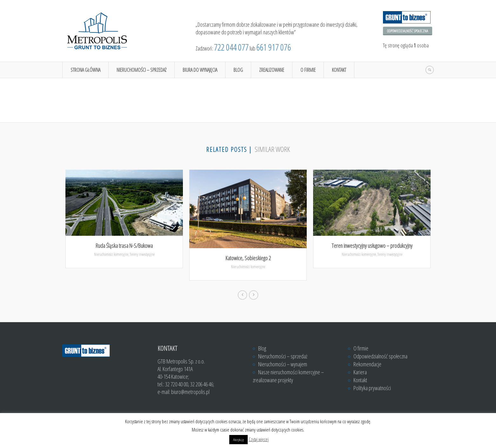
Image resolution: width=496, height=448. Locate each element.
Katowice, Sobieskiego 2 (248, 258)
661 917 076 (274, 47)
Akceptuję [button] (238, 440)
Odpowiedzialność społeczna (408, 31)
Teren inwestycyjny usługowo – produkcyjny (372, 246)
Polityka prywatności (372, 388)
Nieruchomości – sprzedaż (141, 70)
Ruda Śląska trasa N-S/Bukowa (124, 246)
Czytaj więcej (259, 439)
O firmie (308, 70)
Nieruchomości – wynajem (283, 364)
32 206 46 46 (202, 384)
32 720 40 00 (177, 384)
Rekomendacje (367, 364)
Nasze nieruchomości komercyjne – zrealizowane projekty (288, 376)
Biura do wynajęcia (200, 70)
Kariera (360, 372)
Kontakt (339, 70)
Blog (238, 70)
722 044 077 (231, 47)
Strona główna (85, 70)
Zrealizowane (272, 70)
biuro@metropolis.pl (190, 392)
